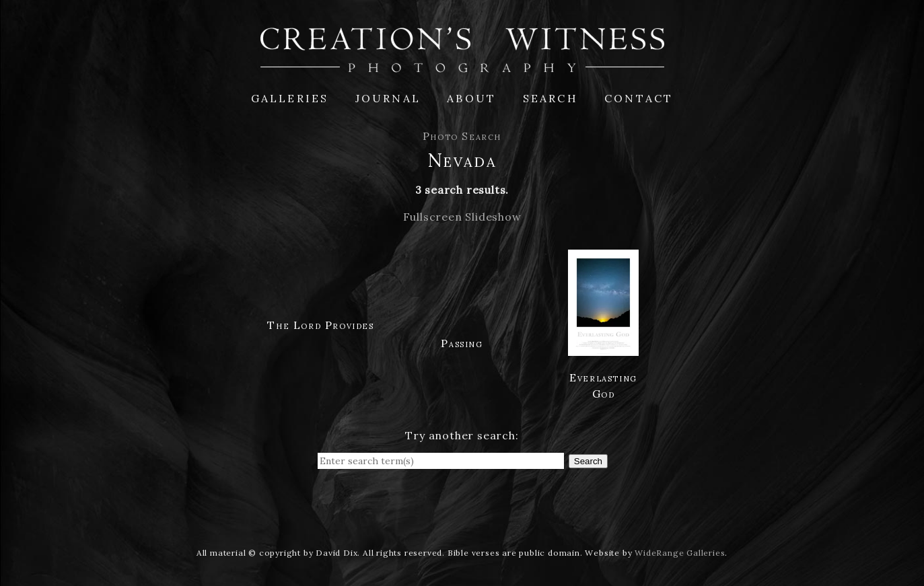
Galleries (290, 98)
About (471, 98)
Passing (462, 343)
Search (550, 98)
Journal (388, 98)
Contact (639, 98)
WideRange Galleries (680, 553)
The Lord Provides (320, 325)
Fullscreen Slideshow (462, 217)
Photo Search (462, 136)
